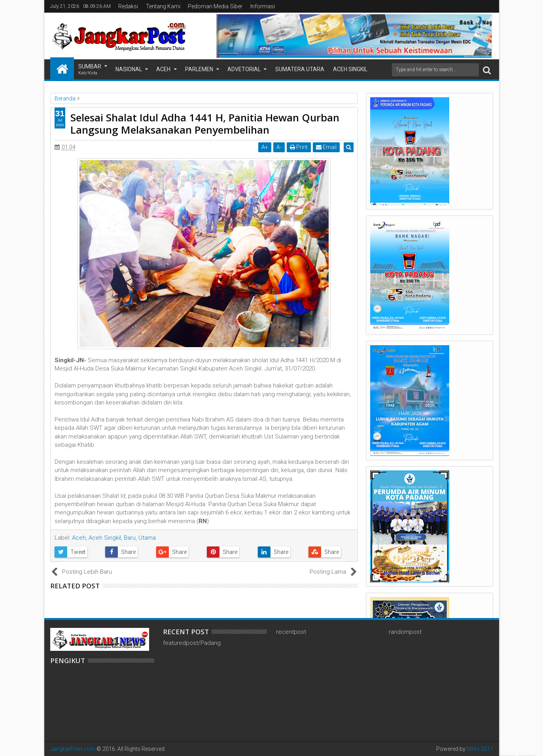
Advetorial (244, 69)
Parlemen (199, 69)
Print (300, 147)
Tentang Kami (163, 6)
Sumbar (90, 70)
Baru (130, 538)
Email (327, 147)
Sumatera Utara (300, 69)
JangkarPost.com (73, 749)
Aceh (163, 69)
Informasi (263, 6)
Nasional (129, 69)
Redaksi (128, 6)
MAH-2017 (480, 749)
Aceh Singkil (350, 69)
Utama (147, 538)
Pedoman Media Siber (215, 6)
